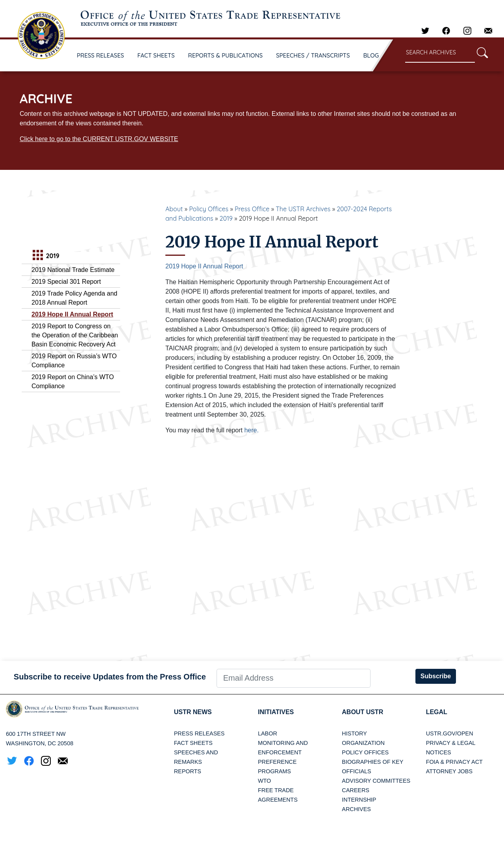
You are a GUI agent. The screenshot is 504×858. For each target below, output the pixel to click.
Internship (359, 800)
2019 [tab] (45, 256)
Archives (356, 809)
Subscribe (436, 676)
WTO (264, 781)
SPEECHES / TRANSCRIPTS (313, 55)
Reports (188, 771)
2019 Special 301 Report (66, 282)
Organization (363, 743)
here (250, 430)
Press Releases (199, 733)
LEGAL (437, 712)
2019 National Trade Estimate (73, 270)
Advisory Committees (376, 781)
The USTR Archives (303, 209)
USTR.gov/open (450, 733)
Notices (439, 752)
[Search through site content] (440, 53)
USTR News (193, 712)
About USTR (362, 712)
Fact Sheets (193, 743)
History (354, 733)
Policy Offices (209, 209)
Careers (356, 790)
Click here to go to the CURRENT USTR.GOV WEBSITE (99, 139)
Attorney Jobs (449, 771)
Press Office (252, 209)
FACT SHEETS (156, 55)
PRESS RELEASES (100, 55)
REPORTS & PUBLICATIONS (226, 55)
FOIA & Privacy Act (454, 762)
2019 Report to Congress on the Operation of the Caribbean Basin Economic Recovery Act (75, 335)
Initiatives (276, 712)
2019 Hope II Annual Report (72, 314)
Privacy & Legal (451, 743)
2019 (226, 218)
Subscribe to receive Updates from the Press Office (110, 677)
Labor (268, 733)
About (174, 209)
